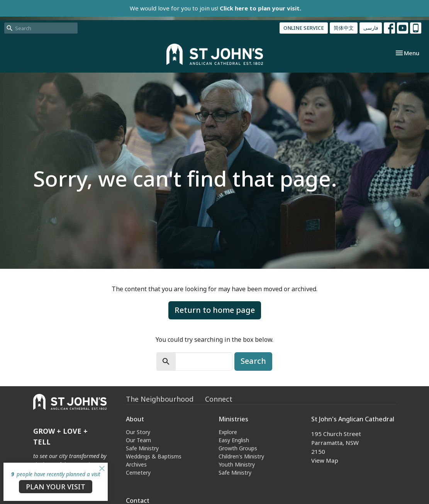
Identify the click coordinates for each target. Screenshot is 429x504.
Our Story (138, 432)
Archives (136, 464)
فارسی (371, 28)
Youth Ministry (237, 464)
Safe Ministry (142, 448)
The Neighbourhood (160, 399)
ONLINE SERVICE (304, 28)
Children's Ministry (241, 456)
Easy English (234, 440)
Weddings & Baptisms (154, 456)
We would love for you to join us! (215, 8)
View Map (325, 460)
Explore (228, 432)
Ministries (233, 419)
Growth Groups (238, 448)
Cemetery (138, 473)
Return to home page (215, 310)
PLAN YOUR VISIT (56, 487)
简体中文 (344, 28)
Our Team (138, 440)
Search (253, 361)
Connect (219, 399)
